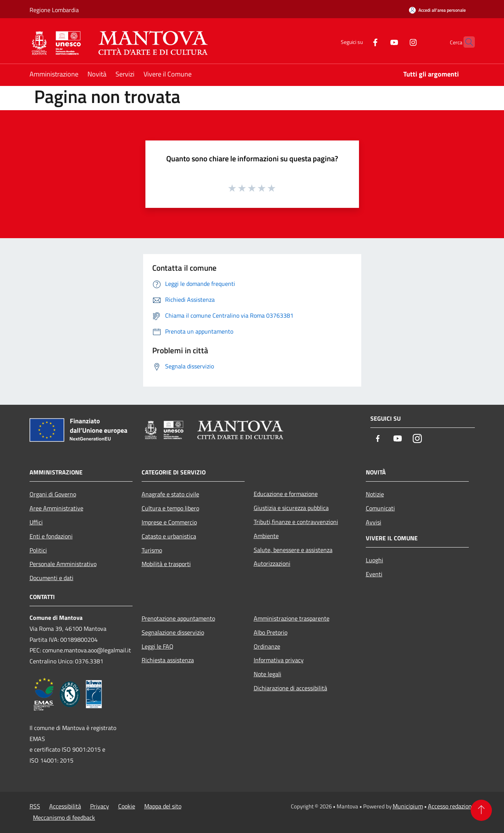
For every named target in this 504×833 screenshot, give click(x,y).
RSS (35, 806)
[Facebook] (360, 42)
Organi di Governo (53, 494)
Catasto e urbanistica (169, 536)
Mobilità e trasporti (166, 564)
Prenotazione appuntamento (178, 618)
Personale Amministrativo (63, 564)
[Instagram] (398, 42)
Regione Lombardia (54, 10)
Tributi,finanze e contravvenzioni (296, 522)
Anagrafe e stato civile (170, 494)
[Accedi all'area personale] (437, 10)
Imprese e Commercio (169, 522)
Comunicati (380, 508)
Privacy (100, 806)
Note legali (268, 674)
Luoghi (374, 560)
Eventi (374, 574)
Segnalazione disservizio (173, 632)
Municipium (408, 806)
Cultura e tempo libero (170, 508)
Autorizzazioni (272, 563)
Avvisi (374, 522)
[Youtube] (379, 42)
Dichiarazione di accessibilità (290, 688)
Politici (38, 550)
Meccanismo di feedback (64, 817)
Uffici (36, 522)
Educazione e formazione (286, 494)
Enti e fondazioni (51, 536)
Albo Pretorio (271, 632)
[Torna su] (481, 810)
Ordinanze (267, 646)
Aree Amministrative (56, 508)
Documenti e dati (51, 578)
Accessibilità (65, 806)
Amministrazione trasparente (292, 618)
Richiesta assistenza (168, 660)
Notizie (375, 494)
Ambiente (266, 536)
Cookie (127, 806)
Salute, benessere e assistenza (293, 550)
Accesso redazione (451, 806)
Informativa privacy (279, 660)
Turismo (152, 550)
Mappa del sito (163, 806)
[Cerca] (466, 42)
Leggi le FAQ (158, 646)
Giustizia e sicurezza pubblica (291, 508)
